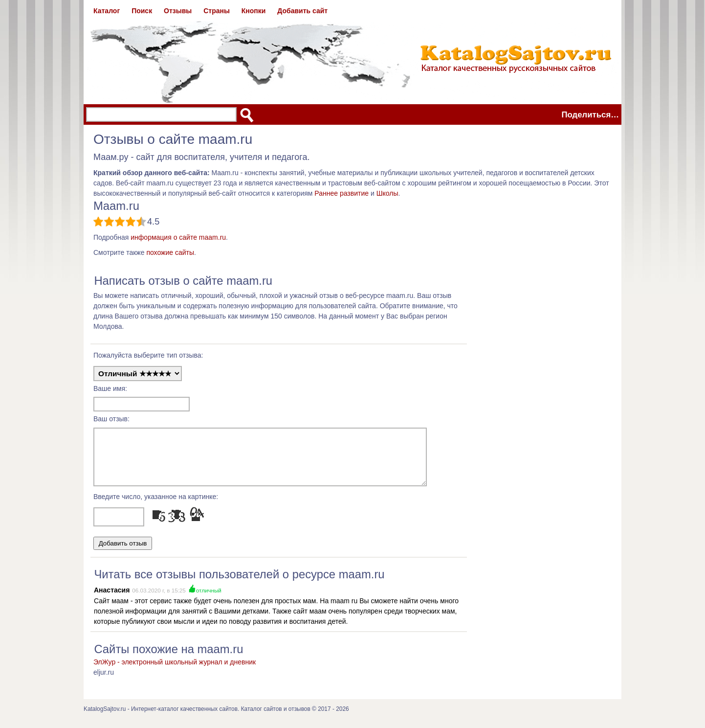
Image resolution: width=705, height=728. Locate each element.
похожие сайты (170, 252)
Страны (217, 11)
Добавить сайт (302, 11)
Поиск (142, 11)
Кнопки (254, 11)
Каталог (107, 11)
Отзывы (178, 11)
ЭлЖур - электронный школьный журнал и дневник (175, 671)
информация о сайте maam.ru (178, 237)
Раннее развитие (341, 193)
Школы (387, 193)
